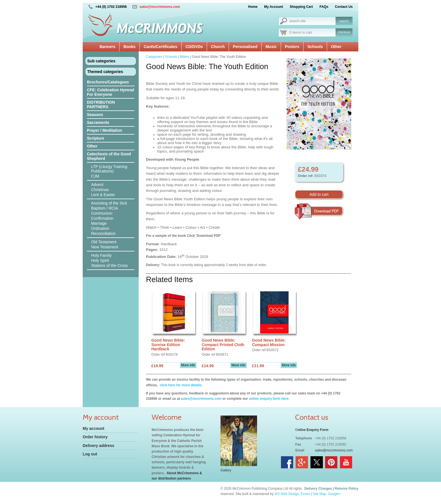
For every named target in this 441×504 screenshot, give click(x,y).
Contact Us (344, 7)
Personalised (245, 47)
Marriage (99, 223)
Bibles (184, 57)
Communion (102, 213)
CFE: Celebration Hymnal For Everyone (111, 92)
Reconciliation (103, 233)
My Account (274, 7)
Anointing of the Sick (109, 203)
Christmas (100, 190)
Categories (154, 57)
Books (130, 47)
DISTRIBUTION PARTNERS (101, 105)
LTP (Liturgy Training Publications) (109, 169)
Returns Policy (346, 489)
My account (94, 428)
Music (271, 47)
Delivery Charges (318, 489)
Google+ (334, 494)
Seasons (95, 115)
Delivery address (98, 446)
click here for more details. (180, 385)
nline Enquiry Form (313, 430)
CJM (95, 176)
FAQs (324, 7)
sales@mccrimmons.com (160, 7)
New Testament (105, 247)
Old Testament (104, 242)
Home (253, 7)
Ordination (100, 228)
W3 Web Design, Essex (292, 494)
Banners (107, 47)
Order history (95, 437)
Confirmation (102, 218)
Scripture (95, 138)
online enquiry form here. (269, 399)
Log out (90, 454)
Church (218, 47)
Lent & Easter (103, 195)
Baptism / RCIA (105, 208)
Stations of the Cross (109, 265)
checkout (344, 32)
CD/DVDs (194, 47)
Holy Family (101, 255)
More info (188, 365)
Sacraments (98, 122)
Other (336, 47)
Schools (315, 47)
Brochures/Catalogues (108, 82)
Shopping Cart (301, 7)
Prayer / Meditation (104, 130)
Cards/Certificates (161, 47)
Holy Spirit (100, 260)
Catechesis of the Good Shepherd (109, 156)
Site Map (319, 494)
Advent (97, 185)
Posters (292, 47)
